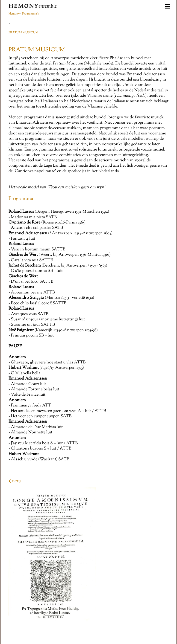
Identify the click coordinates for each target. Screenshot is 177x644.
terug (15, 481)
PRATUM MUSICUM (23, 33)
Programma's (30, 14)
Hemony (14, 14)
